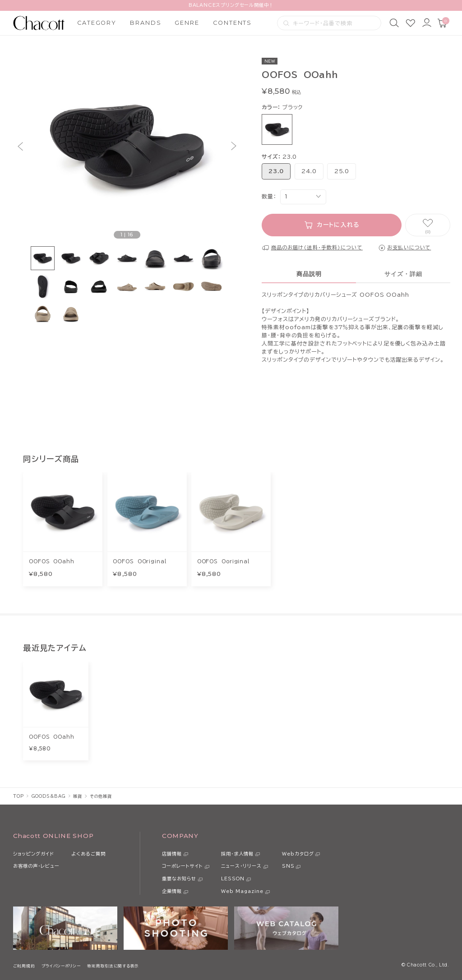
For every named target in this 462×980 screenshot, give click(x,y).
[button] (20, 146)
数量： (269, 196)
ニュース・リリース (241, 866)
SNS (288, 866)
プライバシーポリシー (61, 966)
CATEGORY (97, 23)
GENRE (187, 23)
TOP (18, 796)
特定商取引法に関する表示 (113, 966)
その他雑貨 (101, 796)
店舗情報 (172, 854)
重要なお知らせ (179, 879)
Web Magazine (242, 891)
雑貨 (78, 796)
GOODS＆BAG (49, 796)
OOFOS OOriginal (139, 561)
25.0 (342, 171)
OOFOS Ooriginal (223, 561)
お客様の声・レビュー (36, 866)
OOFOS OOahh (52, 561)
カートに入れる (338, 225)
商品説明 (309, 274)
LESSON (233, 879)
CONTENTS (232, 23)
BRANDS (146, 23)
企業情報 (172, 891)
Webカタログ (298, 854)
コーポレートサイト (182, 866)
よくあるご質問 (88, 854)
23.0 (276, 171)
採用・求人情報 (237, 854)
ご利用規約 (24, 966)
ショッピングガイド (34, 854)
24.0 (309, 171)
